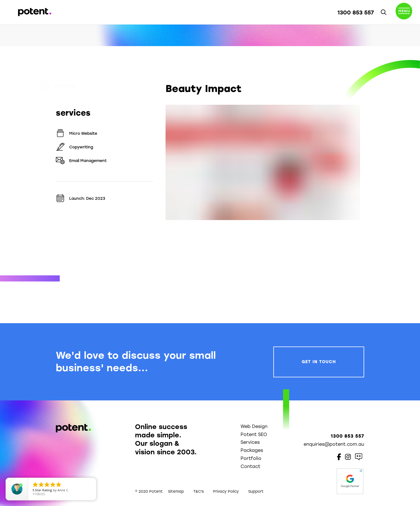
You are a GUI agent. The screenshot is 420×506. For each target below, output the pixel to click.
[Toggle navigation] (404, 12)
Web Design (254, 426)
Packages (252, 450)
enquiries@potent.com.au (334, 444)
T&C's (198, 491)
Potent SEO (254, 434)
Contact (250, 466)
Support (256, 491)
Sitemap (176, 491)
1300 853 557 (356, 13)
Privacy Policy (226, 491)
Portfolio (73, 86)
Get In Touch (319, 362)
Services (250, 442)
